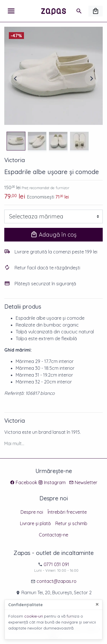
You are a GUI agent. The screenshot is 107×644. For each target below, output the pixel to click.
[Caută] (79, 11)
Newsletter (86, 482)
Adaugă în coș (53, 235)
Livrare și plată (35, 523)
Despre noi (32, 512)
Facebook (26, 482)
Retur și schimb (71, 523)
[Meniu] (11, 11)
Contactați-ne (53, 535)
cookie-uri (34, 616)
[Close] (97, 604)
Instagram (55, 482)
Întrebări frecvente (67, 512)
